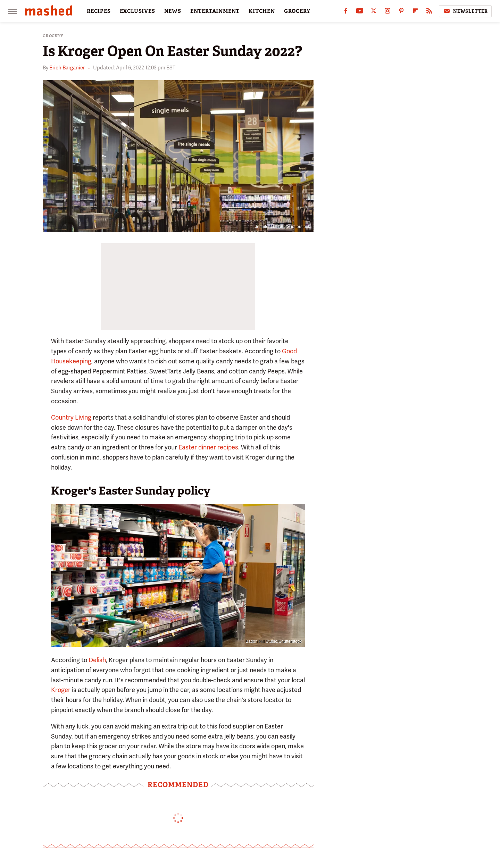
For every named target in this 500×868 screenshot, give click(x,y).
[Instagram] (387, 12)
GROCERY (297, 11)
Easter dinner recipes (208, 447)
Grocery (53, 36)
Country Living (71, 417)
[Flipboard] (415, 12)
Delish (97, 660)
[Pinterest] (401, 12)
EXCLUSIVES (137, 11)
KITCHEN (262, 11)
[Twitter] (374, 12)
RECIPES (99, 11)
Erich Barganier (67, 68)
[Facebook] (346, 12)
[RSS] (429, 12)
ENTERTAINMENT (215, 11)
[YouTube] (360, 12)
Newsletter (465, 11)
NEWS (173, 11)
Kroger (61, 690)
